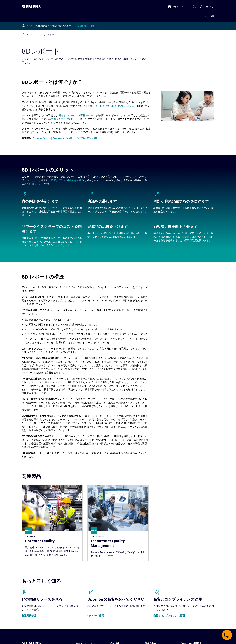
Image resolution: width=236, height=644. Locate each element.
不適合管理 (57, 180)
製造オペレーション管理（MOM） (77, 115)
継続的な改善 (74, 180)
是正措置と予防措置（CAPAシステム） (116, 106)
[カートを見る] (196, 7)
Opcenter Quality (42, 138)
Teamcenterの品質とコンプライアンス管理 (76, 138)
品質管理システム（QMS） (61, 119)
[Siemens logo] (31, 7)
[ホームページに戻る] (23, 35)
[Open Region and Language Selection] (179, 7)
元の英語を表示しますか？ (86, 26)
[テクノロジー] (36, 35)
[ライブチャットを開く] (227, 635)
